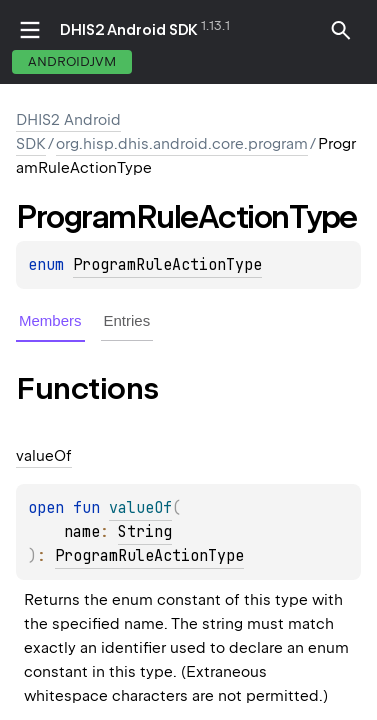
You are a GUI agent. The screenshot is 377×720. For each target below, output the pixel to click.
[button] (341, 30)
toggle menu (30, 30)
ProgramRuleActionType (167, 265)
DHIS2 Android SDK (129, 30)
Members (50, 320)
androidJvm (72, 61)
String (145, 532)
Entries (127, 320)
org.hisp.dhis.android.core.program (182, 144)
